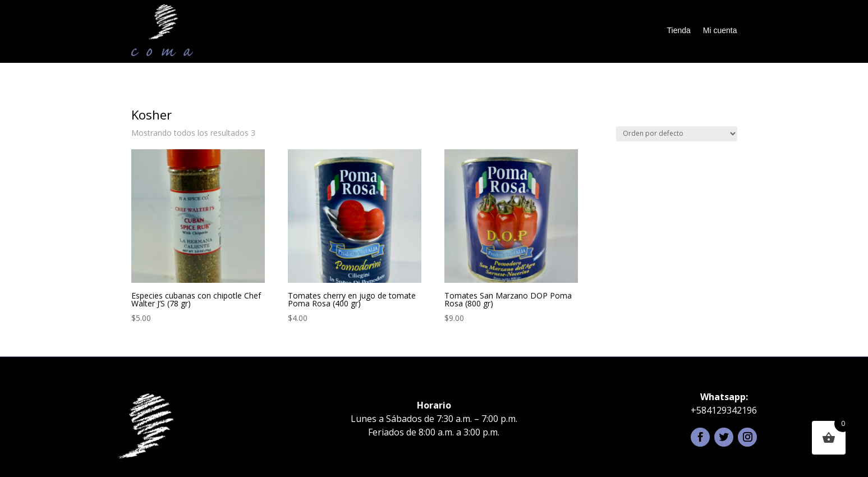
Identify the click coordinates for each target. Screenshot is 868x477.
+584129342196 (724, 410)
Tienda (679, 30)
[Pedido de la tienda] (677, 134)
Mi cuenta (720, 30)
